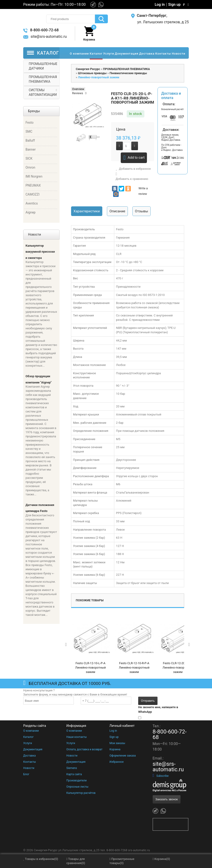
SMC (29, 132)
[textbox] (71, 19)
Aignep (30, 212)
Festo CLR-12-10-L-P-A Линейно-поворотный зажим (90, 668)
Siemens (72, 768)
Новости (29, 768)
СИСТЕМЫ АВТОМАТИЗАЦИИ (43, 92)
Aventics (32, 203)
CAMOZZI (33, 194)
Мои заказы (117, 743)
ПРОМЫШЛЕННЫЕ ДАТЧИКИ (43, 66)
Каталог (28, 737)
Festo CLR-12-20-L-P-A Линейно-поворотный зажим (178, 668)
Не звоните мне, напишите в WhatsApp (158, 709)
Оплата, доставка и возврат (85, 749)
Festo (30, 123)
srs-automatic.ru (139, 850)
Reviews (78, 93)
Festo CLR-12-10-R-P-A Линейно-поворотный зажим (134, 668)
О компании (31, 731)
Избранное (117, 762)
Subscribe (161, 776)
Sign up (175, 5)
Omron (30, 167)
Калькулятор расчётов (81, 793)
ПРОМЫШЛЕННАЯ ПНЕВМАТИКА (43, 79)
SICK (29, 158)
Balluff (30, 140)
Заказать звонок (167, 799)
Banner (31, 149)
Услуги (28, 743)
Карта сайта (74, 774)
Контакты (30, 762)
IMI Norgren (34, 176)
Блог (26, 774)
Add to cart (134, 158)
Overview (78, 89)
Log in (160, 5)
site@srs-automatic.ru (45, 37)
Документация (33, 749)
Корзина (115, 749)
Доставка (29, 756)
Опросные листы (77, 787)
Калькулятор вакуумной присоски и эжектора (40, 252)
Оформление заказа (123, 756)
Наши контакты (77, 737)
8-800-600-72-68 (41, 30)
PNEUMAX (33, 185)
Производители (77, 780)
